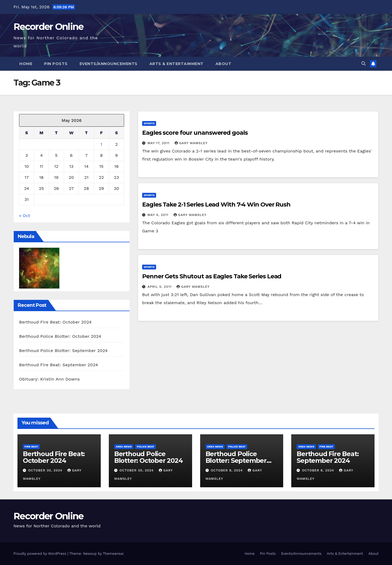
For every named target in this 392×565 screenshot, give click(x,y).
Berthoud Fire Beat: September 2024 (59, 365)
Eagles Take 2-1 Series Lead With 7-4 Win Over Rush (216, 205)
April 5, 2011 (160, 287)
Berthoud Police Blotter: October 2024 (60, 336)
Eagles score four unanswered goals (195, 133)
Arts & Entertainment (177, 64)
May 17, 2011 (159, 143)
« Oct (25, 216)
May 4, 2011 (159, 215)
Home (26, 64)
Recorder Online (48, 27)
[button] (364, 64)
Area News (124, 447)
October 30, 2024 (46, 470)
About (224, 64)
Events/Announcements (109, 64)
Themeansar (113, 554)
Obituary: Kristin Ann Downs (49, 379)
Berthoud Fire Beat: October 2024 (55, 322)
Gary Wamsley (191, 143)
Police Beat (145, 447)
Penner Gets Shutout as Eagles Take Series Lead (212, 276)
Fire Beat (31, 447)
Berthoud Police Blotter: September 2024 (63, 351)
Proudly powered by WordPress (40, 554)
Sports (149, 123)
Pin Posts (56, 64)
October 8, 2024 (227, 470)
